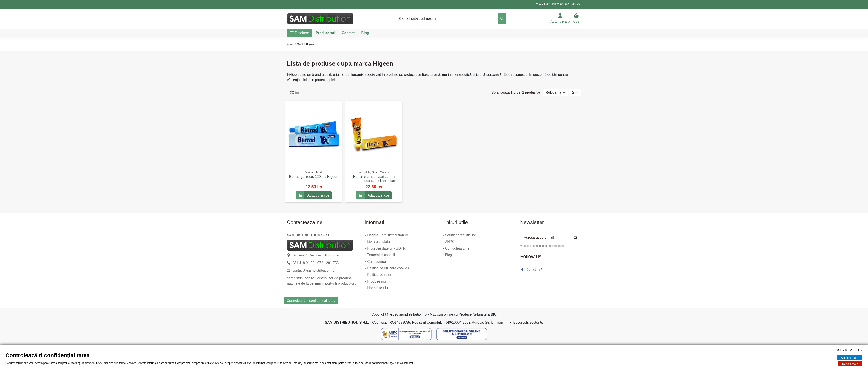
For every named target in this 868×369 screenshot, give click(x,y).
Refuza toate (850, 364)
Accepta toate (850, 358)
